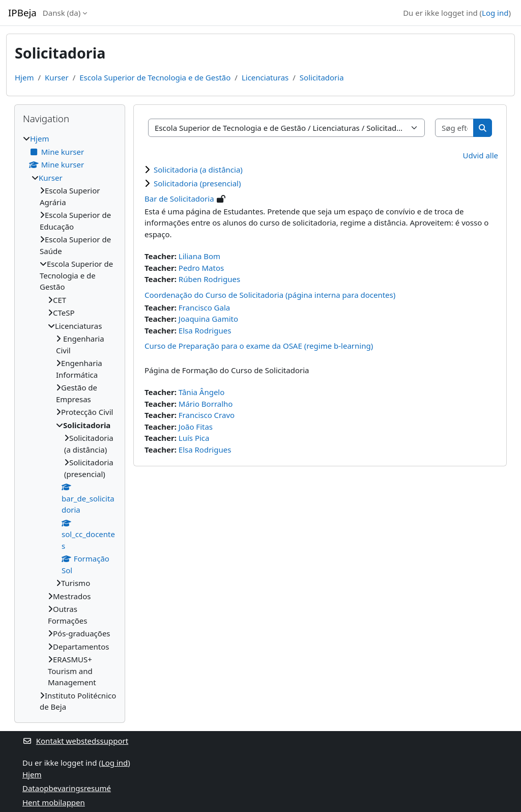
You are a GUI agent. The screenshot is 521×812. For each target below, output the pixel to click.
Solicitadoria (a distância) (198, 170)
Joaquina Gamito (208, 319)
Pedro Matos (201, 268)
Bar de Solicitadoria (179, 199)
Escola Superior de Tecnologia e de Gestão (155, 77)
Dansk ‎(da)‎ (62, 13)
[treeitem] (70, 423)
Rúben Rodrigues (209, 279)
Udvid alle (481, 155)
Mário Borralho (206, 404)
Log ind (495, 13)
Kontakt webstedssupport (75, 741)
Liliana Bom (199, 256)
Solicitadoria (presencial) (197, 183)
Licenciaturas (265, 77)
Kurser (57, 77)
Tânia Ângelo (202, 392)
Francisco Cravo (207, 415)
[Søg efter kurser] (455, 128)
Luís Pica (194, 438)
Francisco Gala (204, 307)
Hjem (24, 77)
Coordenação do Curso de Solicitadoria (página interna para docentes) (270, 295)
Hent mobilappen (54, 802)
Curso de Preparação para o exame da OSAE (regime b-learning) (259, 346)
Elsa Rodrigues (205, 330)
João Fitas (196, 427)
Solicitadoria (322, 77)
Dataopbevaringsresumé (67, 788)
